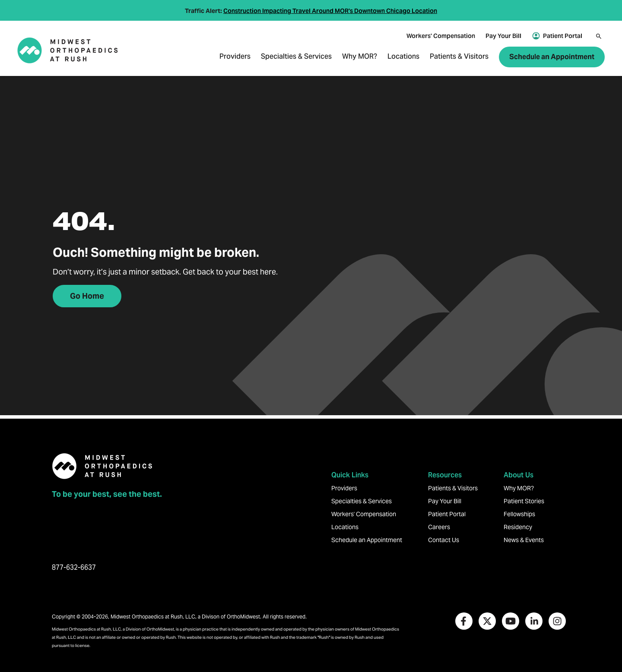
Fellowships (519, 514)
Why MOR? (360, 57)
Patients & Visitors (459, 57)
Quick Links (350, 475)
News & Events (524, 540)
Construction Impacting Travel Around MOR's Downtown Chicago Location (330, 11)
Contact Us (444, 540)
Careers (439, 527)
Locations (403, 57)
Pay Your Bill (503, 36)
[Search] (599, 36)
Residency (518, 527)
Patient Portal (563, 36)
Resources (445, 475)
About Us (519, 475)
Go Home (87, 296)
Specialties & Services (296, 57)
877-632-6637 (74, 567)
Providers (235, 57)
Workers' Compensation (441, 36)
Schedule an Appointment (552, 57)
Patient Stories (524, 501)
